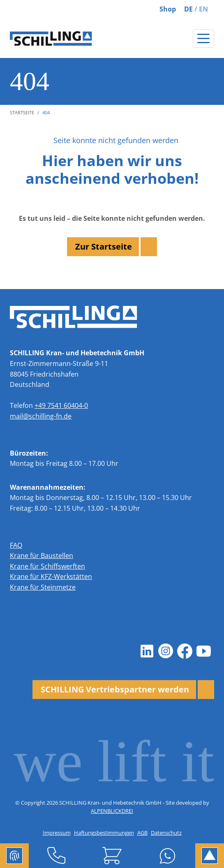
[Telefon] (57, 856)
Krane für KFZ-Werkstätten (51, 576)
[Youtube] (203, 651)
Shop (168, 9)
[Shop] (112, 856)
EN (203, 9)
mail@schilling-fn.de (41, 416)
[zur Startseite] (51, 39)
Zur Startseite (104, 247)
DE (188, 9)
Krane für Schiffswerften (47, 566)
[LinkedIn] (147, 651)
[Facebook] (185, 651)
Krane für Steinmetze (43, 587)
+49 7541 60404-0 (61, 405)
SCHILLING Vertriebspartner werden (115, 689)
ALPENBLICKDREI (112, 811)
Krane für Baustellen (42, 556)
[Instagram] (166, 651)
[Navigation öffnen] (203, 38)
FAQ (16, 545)
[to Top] (210, 856)
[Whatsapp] (167, 856)
